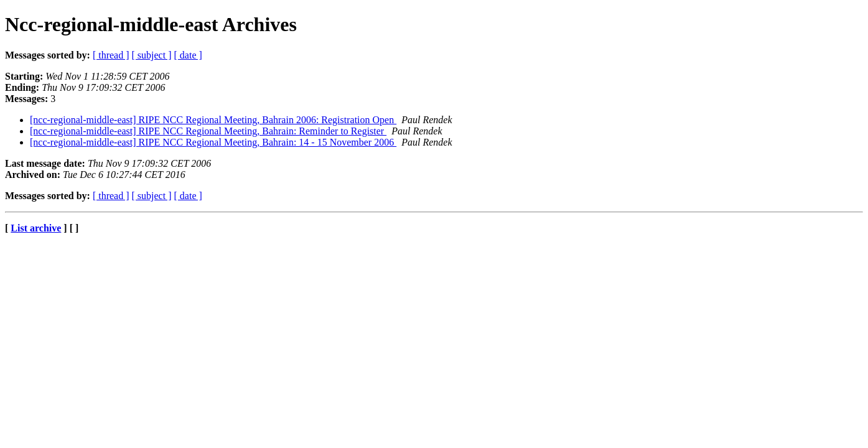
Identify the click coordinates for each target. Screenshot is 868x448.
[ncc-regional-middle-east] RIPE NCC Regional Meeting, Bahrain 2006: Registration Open (213, 120)
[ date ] (188, 55)
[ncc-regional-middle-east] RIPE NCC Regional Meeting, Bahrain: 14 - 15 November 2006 (213, 142)
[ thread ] (111, 55)
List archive (36, 228)
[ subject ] (152, 55)
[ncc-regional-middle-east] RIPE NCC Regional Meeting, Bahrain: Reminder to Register (208, 131)
